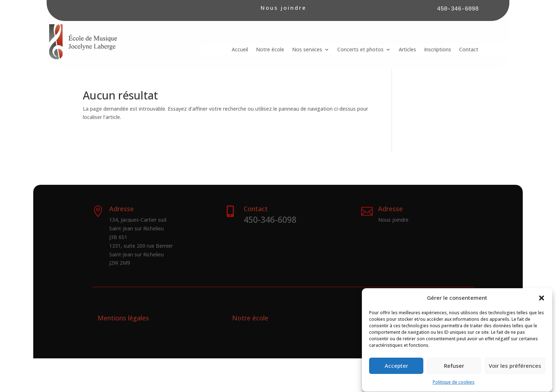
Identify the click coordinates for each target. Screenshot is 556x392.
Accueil (240, 50)
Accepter (396, 370)
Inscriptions (438, 50)
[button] (542, 302)
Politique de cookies (454, 386)
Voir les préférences (515, 370)
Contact (469, 50)
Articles (407, 50)
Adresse (390, 209)
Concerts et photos (360, 50)
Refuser (454, 370)
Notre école (270, 50)
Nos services (307, 50)
